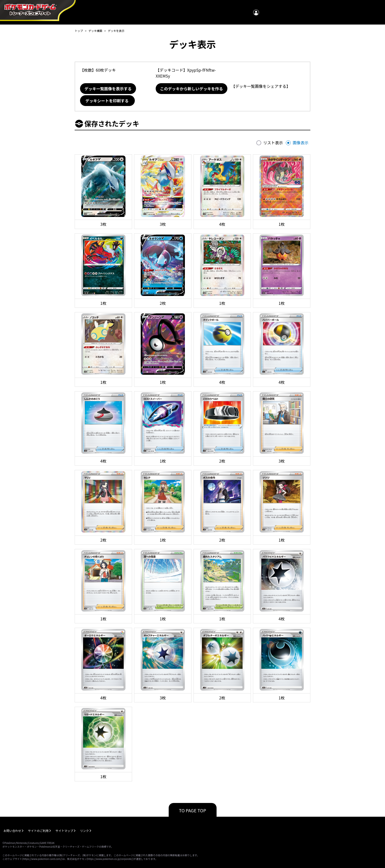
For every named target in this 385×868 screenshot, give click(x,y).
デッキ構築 (95, 31)
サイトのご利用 (38, 831)
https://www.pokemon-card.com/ (42, 859)
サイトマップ (64, 831)
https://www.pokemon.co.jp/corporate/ (110, 859)
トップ (79, 31)
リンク (84, 831)
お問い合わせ (12, 831)
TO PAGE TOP (193, 810)
